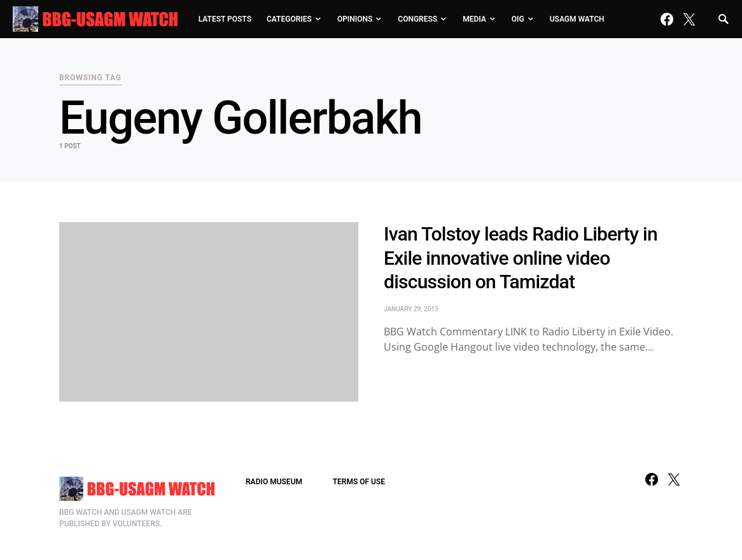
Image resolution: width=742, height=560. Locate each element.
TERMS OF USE (359, 482)
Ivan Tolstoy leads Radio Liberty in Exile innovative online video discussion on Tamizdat (521, 258)
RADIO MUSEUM (274, 482)
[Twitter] (689, 19)
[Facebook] (667, 19)
